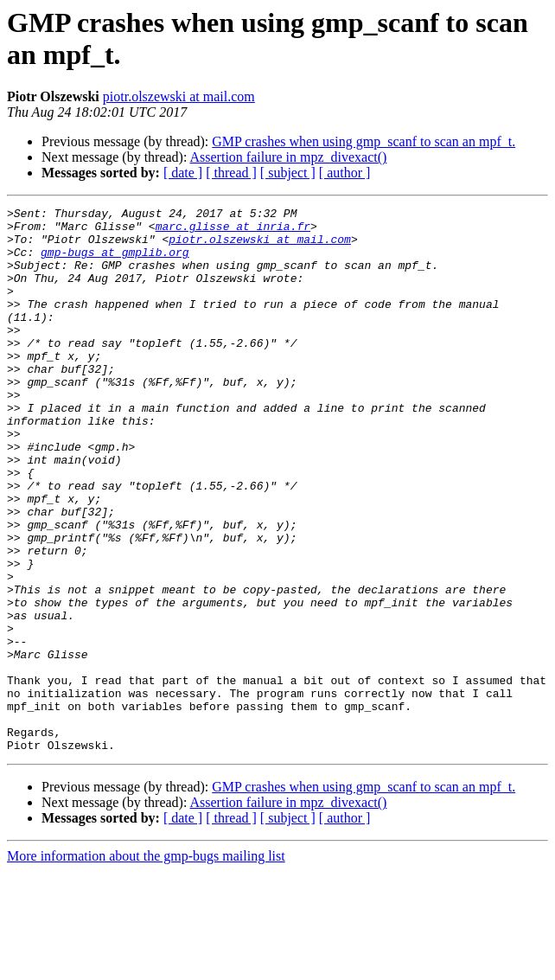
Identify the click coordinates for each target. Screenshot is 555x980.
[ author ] (345, 173)
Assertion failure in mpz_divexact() (289, 157)
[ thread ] (231, 173)
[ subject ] (288, 173)
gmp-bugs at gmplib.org (115, 262)
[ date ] (183, 173)
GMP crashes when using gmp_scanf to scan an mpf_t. (364, 141)
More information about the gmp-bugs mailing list (146, 965)
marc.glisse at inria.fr (233, 231)
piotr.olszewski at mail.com (179, 96)
